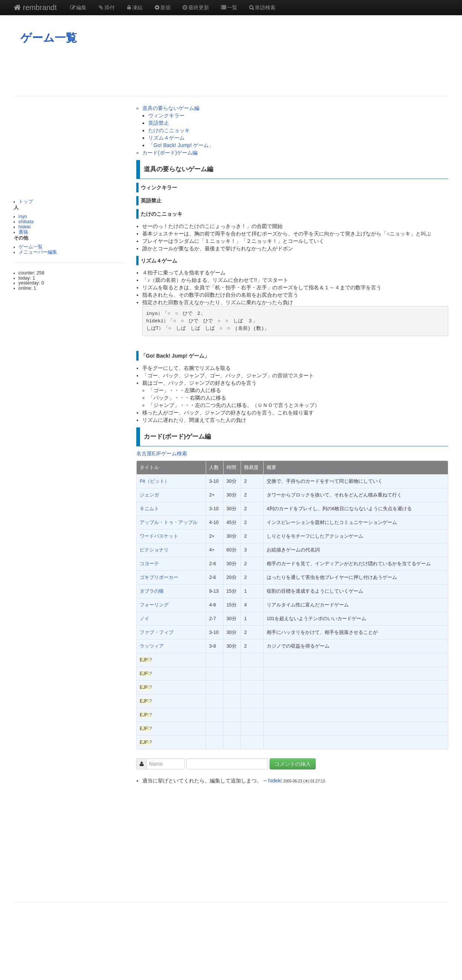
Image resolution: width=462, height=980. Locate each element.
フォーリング (154, 605)
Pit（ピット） (154, 481)
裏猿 (23, 232)
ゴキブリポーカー (159, 577)
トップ (26, 202)
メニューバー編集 (38, 252)
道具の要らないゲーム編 (171, 108)
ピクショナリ (154, 550)
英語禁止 (159, 123)
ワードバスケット (159, 536)
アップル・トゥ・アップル (169, 522)
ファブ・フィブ (157, 632)
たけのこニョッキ (169, 130)
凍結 (134, 7)
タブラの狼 (152, 591)
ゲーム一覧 (49, 38)
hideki (25, 227)
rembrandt (35, 7)
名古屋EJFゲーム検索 (162, 453)
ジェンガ (149, 495)
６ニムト (149, 509)
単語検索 (262, 7)
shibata (26, 222)
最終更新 (196, 7)
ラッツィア (152, 646)
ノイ (144, 619)
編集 (78, 7)
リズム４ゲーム (166, 138)
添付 (106, 7)
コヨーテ (149, 564)
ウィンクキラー (166, 115)
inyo (23, 216)
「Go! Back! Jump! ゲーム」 (181, 145)
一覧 (229, 7)
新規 (162, 7)
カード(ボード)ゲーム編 (170, 153)
